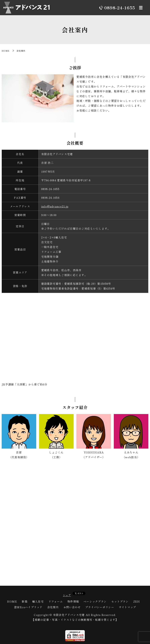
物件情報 (73, 601)
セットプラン (120, 601)
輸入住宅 (38, 601)
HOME (6, 51)
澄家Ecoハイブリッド (28, 607)
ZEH (137, 601)
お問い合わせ (72, 607)
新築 (25, 601)
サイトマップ (127, 607)
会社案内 (53, 607)
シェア (67, 595)
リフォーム (56, 601)
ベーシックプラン (95, 601)
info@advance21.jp (55, 206)
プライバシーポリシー (100, 607)
